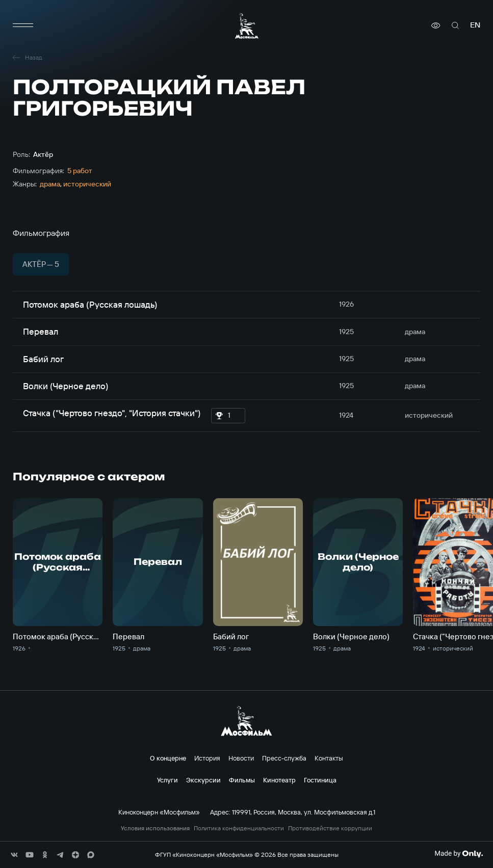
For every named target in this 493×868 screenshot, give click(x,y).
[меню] (23, 25)
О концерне (168, 758)
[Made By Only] (459, 854)
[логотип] (247, 26)
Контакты (329, 758)
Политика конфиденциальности (239, 828)
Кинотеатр (279, 780)
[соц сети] (14, 855)
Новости (241, 758)
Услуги (167, 780)
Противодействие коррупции (330, 828)
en (475, 25)
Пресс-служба (284, 758)
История (207, 758)
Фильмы (242, 780)
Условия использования (155, 828)
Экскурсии (203, 780)
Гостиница (320, 780)
